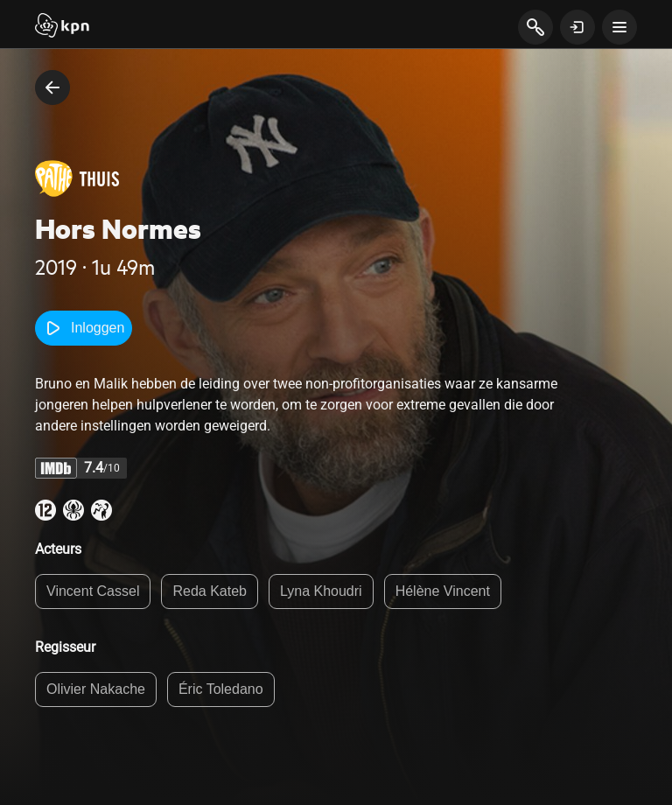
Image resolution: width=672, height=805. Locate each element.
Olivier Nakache (96, 689)
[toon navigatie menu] (619, 27)
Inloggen (84, 328)
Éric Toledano (221, 689)
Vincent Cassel (93, 591)
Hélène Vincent (443, 591)
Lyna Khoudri (321, 591)
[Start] (62, 27)
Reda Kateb (210, 591)
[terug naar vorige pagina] (52, 87)
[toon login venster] (577, 27)
